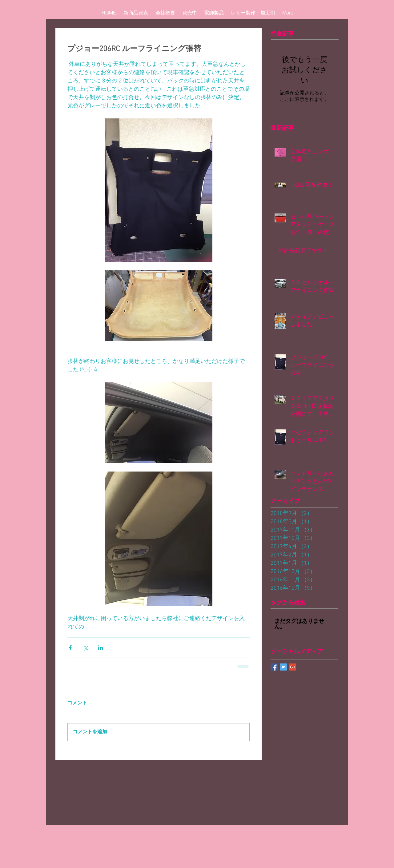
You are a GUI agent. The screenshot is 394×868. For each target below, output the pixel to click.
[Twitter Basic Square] (283, 667)
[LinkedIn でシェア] (101, 648)
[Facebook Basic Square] (274, 667)
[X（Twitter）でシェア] (85, 648)
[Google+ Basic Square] (293, 667)
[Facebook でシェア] (70, 648)
